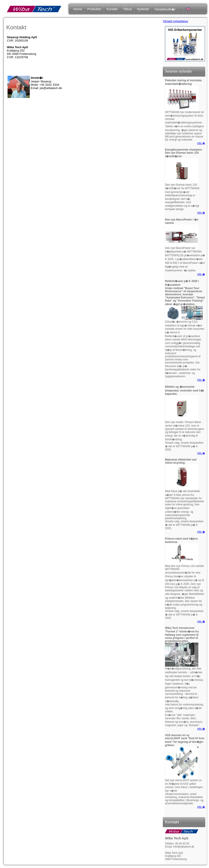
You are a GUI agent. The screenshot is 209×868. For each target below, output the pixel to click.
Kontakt (112, 9)
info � (201, 143)
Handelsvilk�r (165, 9)
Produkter (94, 9)
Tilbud (127, 9)
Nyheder (143, 9)
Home (78, 9)
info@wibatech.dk (184, 847)
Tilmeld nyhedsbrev (175, 21)
